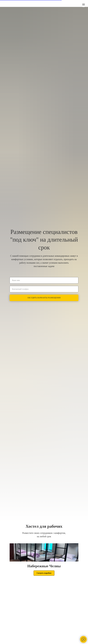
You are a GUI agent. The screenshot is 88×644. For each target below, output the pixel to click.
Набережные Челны (44, 566)
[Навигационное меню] (84, 4)
